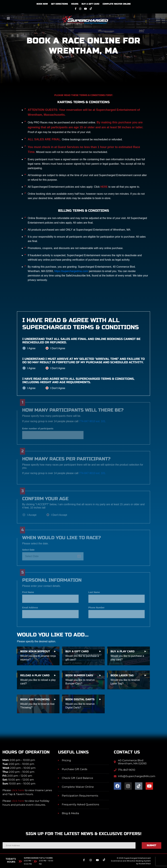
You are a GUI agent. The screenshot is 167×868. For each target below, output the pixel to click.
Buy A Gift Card (90, 4)
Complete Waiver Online (117, 4)
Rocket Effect (145, 864)
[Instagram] (80, 9)
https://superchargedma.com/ (71, 271)
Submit (152, 845)
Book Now (42, 4)
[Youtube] (85, 9)
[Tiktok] (91, 9)
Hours (75, 4)
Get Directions (59, 4)
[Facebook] (76, 9)
